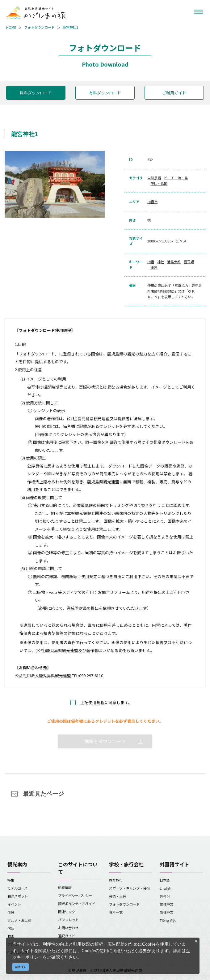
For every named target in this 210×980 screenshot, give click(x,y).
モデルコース (17, 888)
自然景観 (154, 178)
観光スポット (18, 896)
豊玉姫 (189, 262)
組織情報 (65, 887)
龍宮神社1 (70, 27)
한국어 (165, 896)
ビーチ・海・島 (176, 178)
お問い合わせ (68, 928)
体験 (11, 912)
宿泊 (11, 928)
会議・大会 (118, 896)
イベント (14, 904)
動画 (11, 936)
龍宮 (154, 267)
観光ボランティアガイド (77, 904)
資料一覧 (116, 912)
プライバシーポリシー (75, 895)
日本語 (165, 880)
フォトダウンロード (39, 27)
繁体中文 (166, 904)
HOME (11, 27)
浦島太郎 (174, 262)
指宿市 (152, 202)
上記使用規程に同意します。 (106, 702)
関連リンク (67, 912)
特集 (11, 880)
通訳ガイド (67, 936)
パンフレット (68, 920)
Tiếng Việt (168, 920)
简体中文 (166, 912)
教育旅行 (116, 880)
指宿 (151, 262)
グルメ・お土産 (19, 920)
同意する (21, 967)
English (166, 888)
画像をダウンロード (105, 741)
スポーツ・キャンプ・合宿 (129, 888)
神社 (161, 262)
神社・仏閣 (159, 183)
